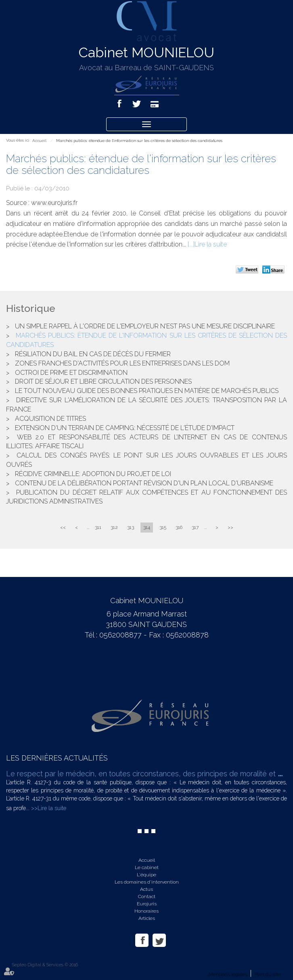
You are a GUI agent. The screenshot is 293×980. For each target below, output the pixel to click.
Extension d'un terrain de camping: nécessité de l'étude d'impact (125, 428)
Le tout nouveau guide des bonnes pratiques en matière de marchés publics (147, 391)
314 (147, 527)
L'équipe (146, 875)
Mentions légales (228, 974)
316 (179, 527)
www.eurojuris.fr (54, 203)
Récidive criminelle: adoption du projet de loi (93, 474)
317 (195, 527)
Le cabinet (147, 867)
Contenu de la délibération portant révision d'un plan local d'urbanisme (144, 483)
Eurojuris (147, 904)
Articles (147, 918)
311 (98, 527)
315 (163, 527)
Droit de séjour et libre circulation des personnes (103, 381)
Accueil (39, 141)
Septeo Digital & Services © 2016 (45, 965)
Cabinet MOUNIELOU (146, 52)
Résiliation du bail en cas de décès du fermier (93, 354)
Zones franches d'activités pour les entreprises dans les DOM (122, 363)
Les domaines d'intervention (147, 882)
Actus (146, 889)
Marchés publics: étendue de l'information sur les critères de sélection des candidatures (139, 141)
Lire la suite (211, 244)
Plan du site (268, 974)
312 (114, 527)
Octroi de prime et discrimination (71, 373)
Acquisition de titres (50, 419)
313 (131, 527)
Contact (147, 896)
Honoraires (146, 911)
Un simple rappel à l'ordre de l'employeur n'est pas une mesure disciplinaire (145, 326)
